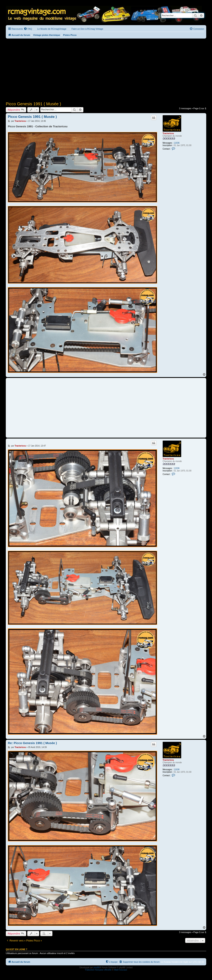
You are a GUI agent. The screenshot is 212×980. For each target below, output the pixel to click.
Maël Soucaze (121, 970)
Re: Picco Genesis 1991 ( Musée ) (32, 743)
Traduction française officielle (98, 970)
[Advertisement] (106, 69)
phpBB (97, 968)
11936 (177, 143)
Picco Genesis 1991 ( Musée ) (33, 104)
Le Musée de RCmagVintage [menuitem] (52, 29)
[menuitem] (28, 29)
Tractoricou (168, 133)
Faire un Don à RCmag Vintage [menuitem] (87, 29)
